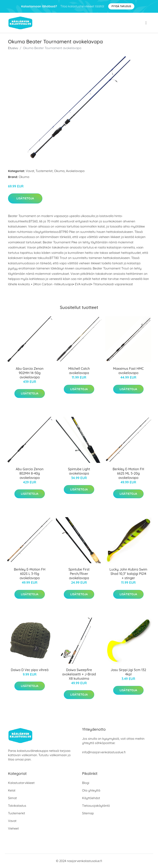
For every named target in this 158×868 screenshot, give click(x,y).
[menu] (146, 23)
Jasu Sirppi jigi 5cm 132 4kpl (128, 672)
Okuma (59, 171)
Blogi (86, 783)
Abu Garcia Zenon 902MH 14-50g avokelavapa (30, 373)
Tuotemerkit (44, 171)
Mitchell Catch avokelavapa (79, 371)
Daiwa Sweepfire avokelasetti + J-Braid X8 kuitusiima (79, 674)
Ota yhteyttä (91, 790)
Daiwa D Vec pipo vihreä (30, 670)
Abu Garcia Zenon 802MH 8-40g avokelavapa (30, 473)
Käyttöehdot (91, 798)
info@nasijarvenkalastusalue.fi (104, 752)
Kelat (12, 790)
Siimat (12, 798)
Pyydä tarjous (121, 6)
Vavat (30, 171)
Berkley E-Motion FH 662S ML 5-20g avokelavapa (128, 473)
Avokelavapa (75, 171)
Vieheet (13, 828)
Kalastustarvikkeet (21, 783)
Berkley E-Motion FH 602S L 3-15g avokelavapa (30, 574)
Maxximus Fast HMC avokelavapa (128, 371)
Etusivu (13, 48)
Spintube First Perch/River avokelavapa (79, 574)
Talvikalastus (17, 806)
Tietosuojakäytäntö (96, 806)
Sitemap (88, 813)
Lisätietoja (25, 198)
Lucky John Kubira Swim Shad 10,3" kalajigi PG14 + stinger (128, 574)
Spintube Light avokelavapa (79, 471)
